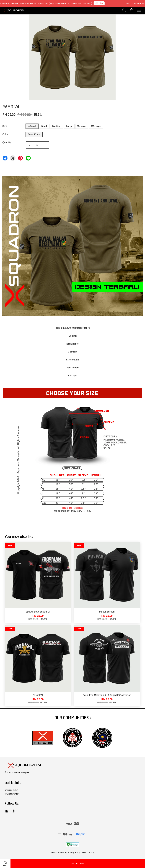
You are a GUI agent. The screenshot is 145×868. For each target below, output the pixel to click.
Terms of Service (58, 852)
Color (5, 134)
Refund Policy (88, 852)
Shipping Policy (12, 790)
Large (69, 126)
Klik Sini (101, 3)
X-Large (82, 126)
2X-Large (96, 126)
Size (5, 126)
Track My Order (12, 794)
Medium (57, 126)
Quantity (7, 142)
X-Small (32, 126)
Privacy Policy (74, 852)
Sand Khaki (34, 134)
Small (44, 126)
